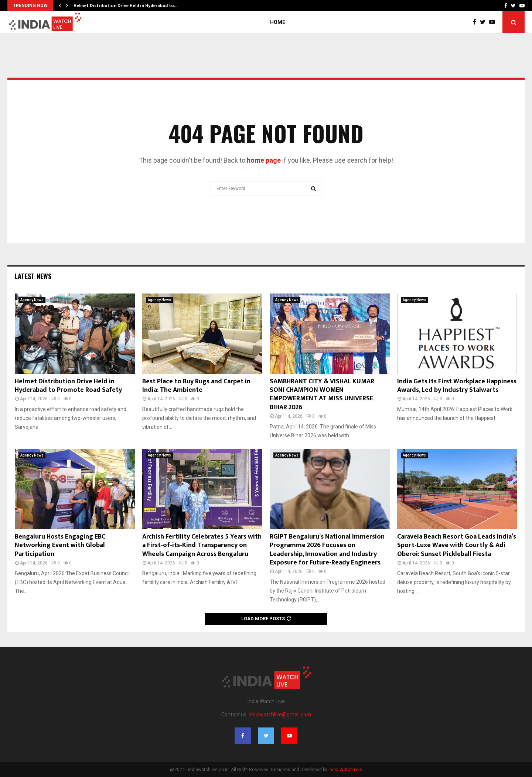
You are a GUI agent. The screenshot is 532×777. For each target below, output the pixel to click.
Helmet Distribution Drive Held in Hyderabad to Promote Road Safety (68, 386)
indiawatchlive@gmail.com (280, 715)
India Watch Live (345, 770)
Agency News (32, 300)
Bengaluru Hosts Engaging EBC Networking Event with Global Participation (60, 545)
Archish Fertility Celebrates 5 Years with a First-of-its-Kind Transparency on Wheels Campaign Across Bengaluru (202, 545)
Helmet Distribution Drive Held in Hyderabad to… (126, 6)
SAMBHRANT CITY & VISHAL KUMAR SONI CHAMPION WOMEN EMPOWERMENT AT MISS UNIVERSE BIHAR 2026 (322, 394)
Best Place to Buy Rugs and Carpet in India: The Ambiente (196, 386)
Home (278, 22)
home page (264, 160)
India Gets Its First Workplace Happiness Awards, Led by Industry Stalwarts (457, 386)
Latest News (33, 276)
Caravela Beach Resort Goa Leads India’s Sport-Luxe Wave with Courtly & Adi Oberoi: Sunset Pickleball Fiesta (457, 545)
